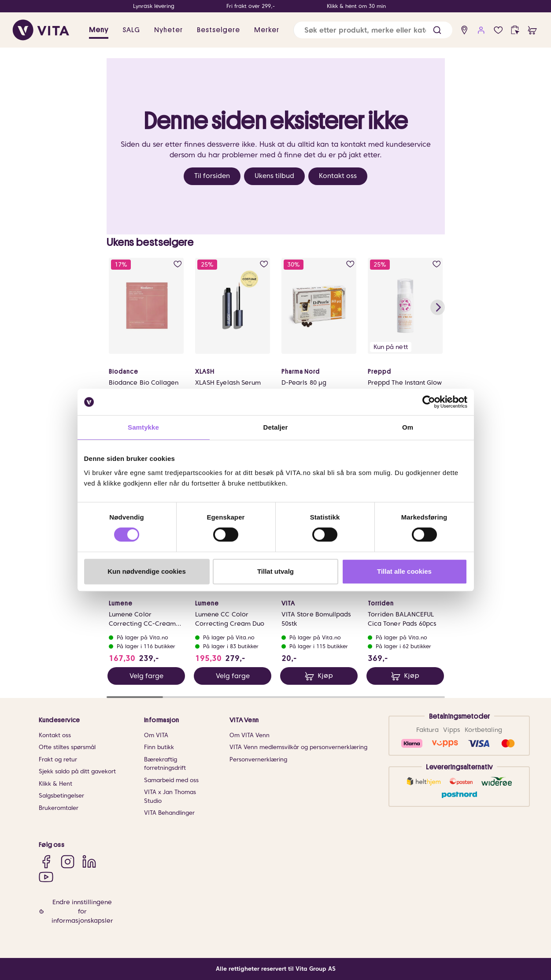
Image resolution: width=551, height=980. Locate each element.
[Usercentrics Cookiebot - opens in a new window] (429, 402)
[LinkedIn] (89, 861)
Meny (99, 30)
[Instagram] (68, 861)
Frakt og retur (58, 759)
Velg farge (146, 676)
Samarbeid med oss (171, 780)
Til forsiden (212, 176)
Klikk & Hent (55, 784)
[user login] (481, 30)
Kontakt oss (338, 176)
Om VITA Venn (250, 735)
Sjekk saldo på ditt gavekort (77, 771)
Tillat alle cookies (404, 571)
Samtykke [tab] (143, 427)
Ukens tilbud (274, 176)
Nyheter (168, 30)
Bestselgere (218, 30)
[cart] (532, 30)
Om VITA (156, 735)
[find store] (464, 30)
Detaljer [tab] (276, 427)
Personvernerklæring (258, 759)
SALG (131, 30)
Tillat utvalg (275, 571)
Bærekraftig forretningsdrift (165, 764)
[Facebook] (46, 861)
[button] (437, 30)
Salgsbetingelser (61, 796)
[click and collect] (515, 30)
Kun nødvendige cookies (147, 571)
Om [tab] (408, 427)
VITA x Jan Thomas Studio (170, 796)
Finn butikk (159, 747)
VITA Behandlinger (169, 813)
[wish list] (498, 30)
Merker (267, 30)
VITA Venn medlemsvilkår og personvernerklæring (298, 747)
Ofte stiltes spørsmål (67, 747)
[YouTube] (46, 877)
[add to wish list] (177, 264)
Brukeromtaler (59, 808)
